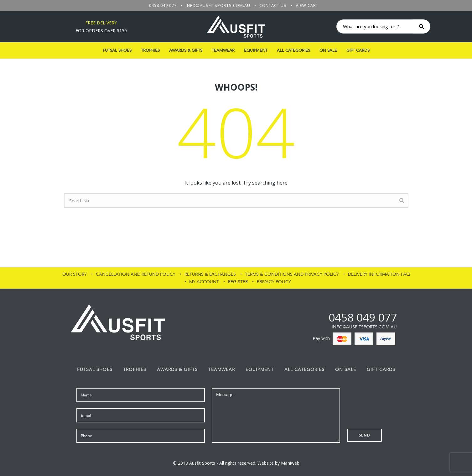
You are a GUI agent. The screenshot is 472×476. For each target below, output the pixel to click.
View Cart (307, 5)
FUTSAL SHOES (117, 50)
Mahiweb (290, 463)
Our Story (75, 274)
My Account (204, 282)
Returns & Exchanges (210, 274)
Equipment (256, 50)
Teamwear (223, 50)
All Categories (293, 50)
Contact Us (273, 5)
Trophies (150, 50)
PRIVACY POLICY (274, 282)
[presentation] (395, 400)
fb (313, 317)
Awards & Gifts (186, 50)
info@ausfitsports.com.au (218, 5)
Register (238, 282)
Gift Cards (358, 50)
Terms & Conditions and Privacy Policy (292, 274)
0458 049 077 (163, 5)
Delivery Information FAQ (379, 274)
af (323, 317)
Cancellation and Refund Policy (136, 274)
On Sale (328, 50)
